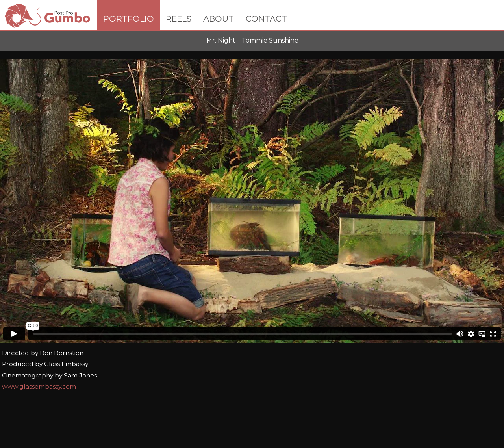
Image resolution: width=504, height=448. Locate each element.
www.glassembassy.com (39, 386)
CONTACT (266, 19)
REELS (179, 19)
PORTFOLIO (129, 19)
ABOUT (219, 19)
